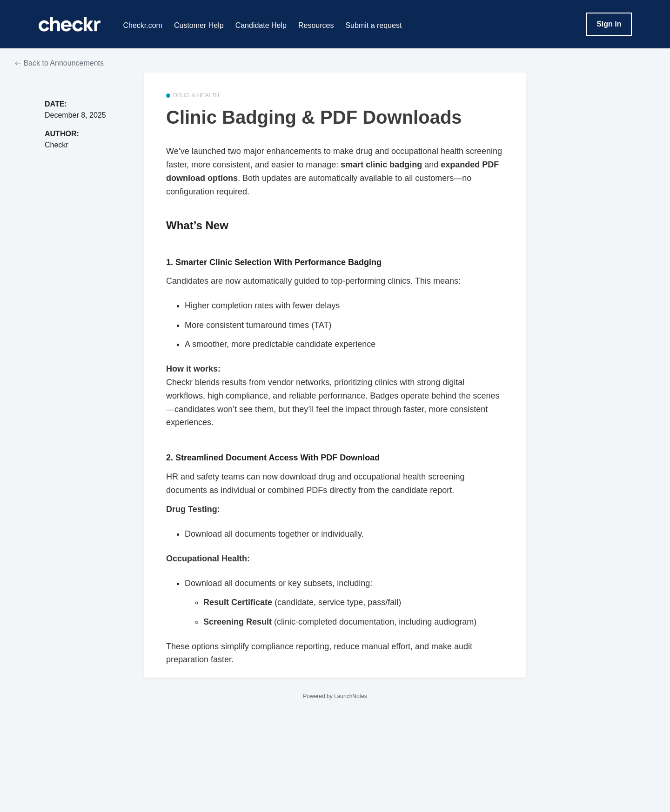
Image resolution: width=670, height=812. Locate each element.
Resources (316, 25)
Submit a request (373, 25)
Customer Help (199, 25)
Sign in (609, 24)
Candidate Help (261, 25)
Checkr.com (142, 25)
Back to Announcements (59, 63)
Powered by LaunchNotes (335, 696)
